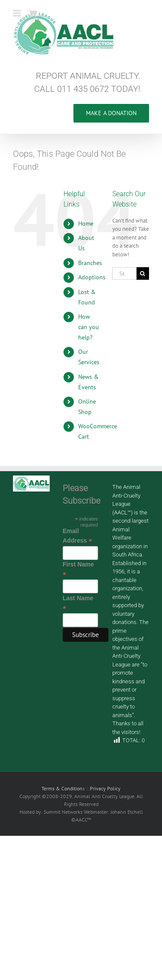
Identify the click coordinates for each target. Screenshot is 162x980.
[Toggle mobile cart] (33, 13)
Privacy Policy (105, 788)
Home (86, 223)
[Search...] (124, 273)
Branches (90, 263)
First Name (78, 569)
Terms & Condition (62, 788)
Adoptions (92, 277)
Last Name (78, 603)
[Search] (143, 273)
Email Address (77, 536)
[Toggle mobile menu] (17, 13)
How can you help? (89, 327)
